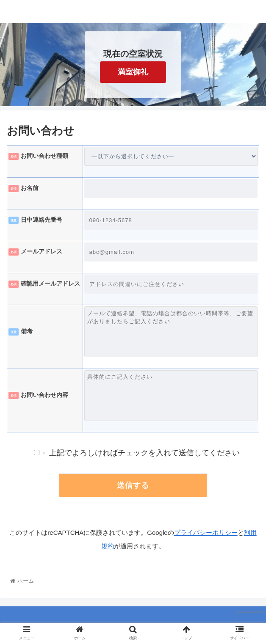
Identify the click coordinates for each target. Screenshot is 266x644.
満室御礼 (133, 72)
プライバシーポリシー (206, 533)
